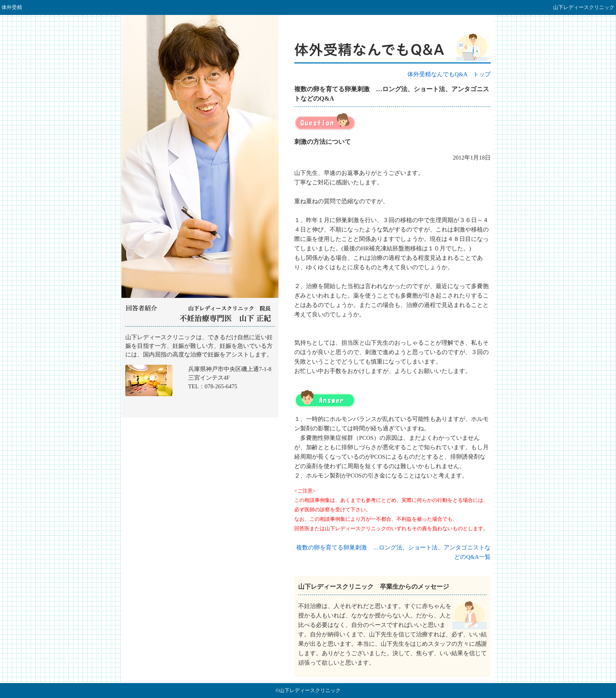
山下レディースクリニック (200, 372)
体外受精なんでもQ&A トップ (449, 74)
